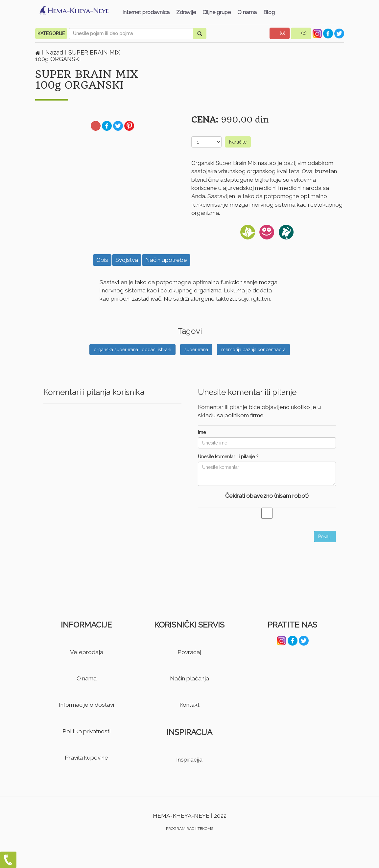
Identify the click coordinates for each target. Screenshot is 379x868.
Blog (269, 12)
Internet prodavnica (146, 12)
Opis (102, 260)
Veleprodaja (87, 652)
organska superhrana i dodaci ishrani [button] (132, 350)
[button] (280, 33)
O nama (247, 12)
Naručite (238, 142)
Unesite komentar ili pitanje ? (228, 457)
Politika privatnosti (86, 731)
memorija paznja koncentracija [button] (253, 350)
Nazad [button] (55, 52)
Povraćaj (189, 652)
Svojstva (127, 260)
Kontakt (189, 705)
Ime (202, 432)
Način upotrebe (166, 260)
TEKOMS (205, 829)
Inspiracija (189, 760)
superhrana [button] (196, 350)
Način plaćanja (189, 678)
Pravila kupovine (86, 758)
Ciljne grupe (217, 12)
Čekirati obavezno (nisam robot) (267, 496)
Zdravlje (186, 12)
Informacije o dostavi (86, 705)
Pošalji (325, 537)
